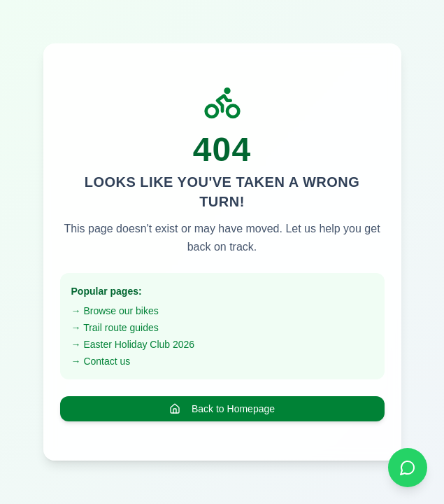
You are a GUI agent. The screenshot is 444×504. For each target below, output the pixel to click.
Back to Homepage (222, 409)
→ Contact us (101, 361)
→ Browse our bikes (115, 311)
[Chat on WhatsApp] (408, 468)
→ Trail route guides (115, 328)
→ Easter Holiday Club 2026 (133, 344)
